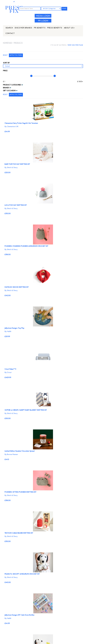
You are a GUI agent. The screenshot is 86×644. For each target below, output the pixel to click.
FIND (64, 9)
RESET (5, 55)
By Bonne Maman (11, 454)
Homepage (7, 43)
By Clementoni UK (11, 127)
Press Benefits (55, 28)
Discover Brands (23, 28)
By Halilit (8, 332)
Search (9, 28)
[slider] (31, 76)
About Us (69, 28)
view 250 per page (75, 45)
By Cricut (8, 373)
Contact (10, 34)
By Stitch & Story (11, 168)
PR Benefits (40, 28)
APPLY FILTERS (16, 55)
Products (18, 43)
